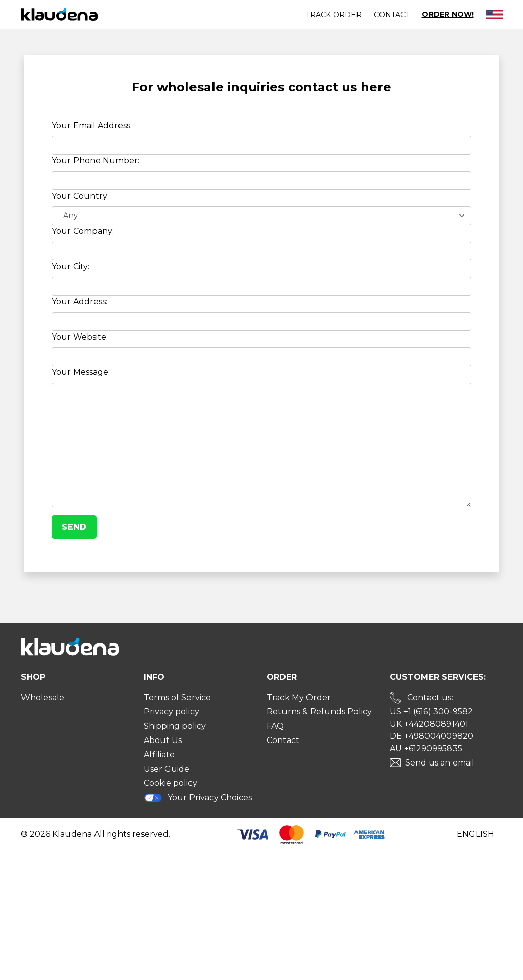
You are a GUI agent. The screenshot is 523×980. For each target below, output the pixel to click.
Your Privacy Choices (198, 798)
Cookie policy (170, 783)
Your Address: (79, 302)
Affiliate (159, 755)
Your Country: (80, 196)
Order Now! (448, 15)
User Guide (167, 769)
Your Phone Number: (96, 161)
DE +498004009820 (432, 736)
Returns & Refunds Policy (319, 712)
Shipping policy (175, 726)
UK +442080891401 (429, 724)
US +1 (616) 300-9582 (431, 712)
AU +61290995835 (426, 748)
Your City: (70, 266)
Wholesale (43, 697)
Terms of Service (177, 697)
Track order (334, 15)
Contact (392, 15)
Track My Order (299, 697)
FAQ (275, 726)
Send (74, 527)
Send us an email (440, 763)
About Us (163, 740)
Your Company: (83, 231)
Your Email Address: (92, 125)
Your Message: (81, 372)
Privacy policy (171, 712)
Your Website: (80, 337)
